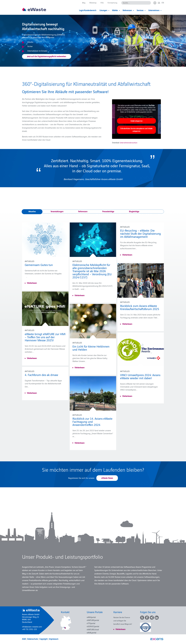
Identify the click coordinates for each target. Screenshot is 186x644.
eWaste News (107, 478)
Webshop (92, 3)
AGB (24, 639)
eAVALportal (92, 633)
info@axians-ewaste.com (32, 627)
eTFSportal (91, 623)
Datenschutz (32, 639)
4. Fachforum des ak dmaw (41, 375)
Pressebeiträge (108, 211)
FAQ (102, 3)
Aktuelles (32, 211)
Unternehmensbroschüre (129, 143)
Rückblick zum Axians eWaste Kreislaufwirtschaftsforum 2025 (140, 307)
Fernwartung (112, 3)
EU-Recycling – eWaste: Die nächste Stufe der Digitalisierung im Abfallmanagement (140, 233)
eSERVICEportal (93, 626)
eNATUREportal (93, 620)
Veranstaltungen (57, 211)
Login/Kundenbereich (88, 10)
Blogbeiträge (134, 211)
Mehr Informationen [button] (137, 116)
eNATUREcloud (93, 629)
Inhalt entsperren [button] (136, 121)
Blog (83, 3)
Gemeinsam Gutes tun (39, 265)
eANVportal (91, 617)
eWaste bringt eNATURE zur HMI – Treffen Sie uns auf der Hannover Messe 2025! (45, 337)
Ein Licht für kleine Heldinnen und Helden (91, 348)
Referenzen (83, 211)
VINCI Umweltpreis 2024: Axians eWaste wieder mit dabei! (140, 376)
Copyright (43, 639)
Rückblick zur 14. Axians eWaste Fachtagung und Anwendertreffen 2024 (92, 421)
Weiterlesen (32, 283)
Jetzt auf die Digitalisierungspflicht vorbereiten (47, 56)
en (163, 3)
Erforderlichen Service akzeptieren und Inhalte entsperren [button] (136, 130)
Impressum (54, 639)
